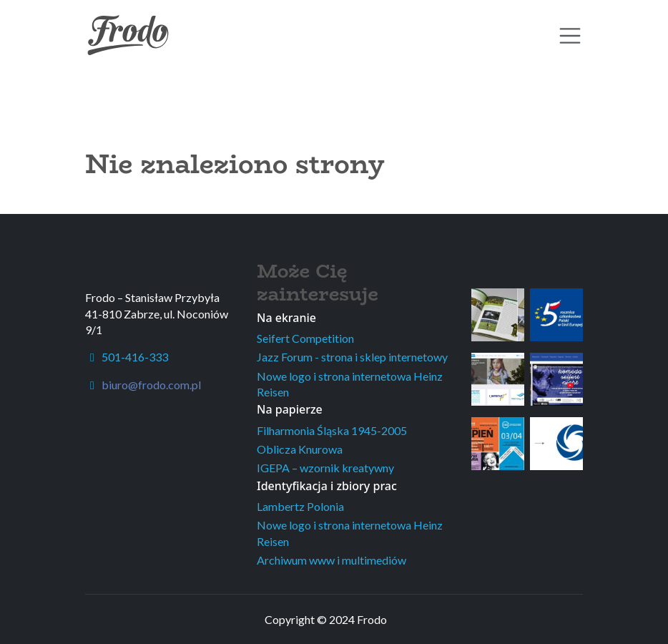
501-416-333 (127, 357)
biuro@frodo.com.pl (151, 385)
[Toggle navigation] (570, 36)
